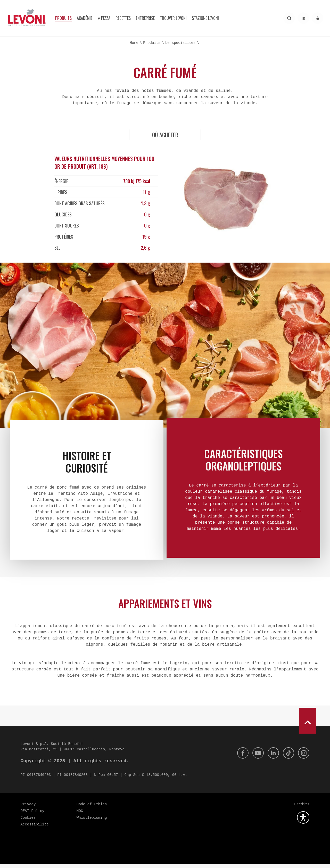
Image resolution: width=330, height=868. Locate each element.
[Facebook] (238, 757)
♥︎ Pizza (104, 18)
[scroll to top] (308, 725)
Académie (85, 18)
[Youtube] (254, 757)
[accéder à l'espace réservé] (317, 18)
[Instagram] (303, 757)
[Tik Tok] (287, 757)
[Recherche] (289, 18)
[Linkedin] (271, 757)
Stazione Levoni (205, 18)
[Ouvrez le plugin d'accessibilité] (303, 822)
